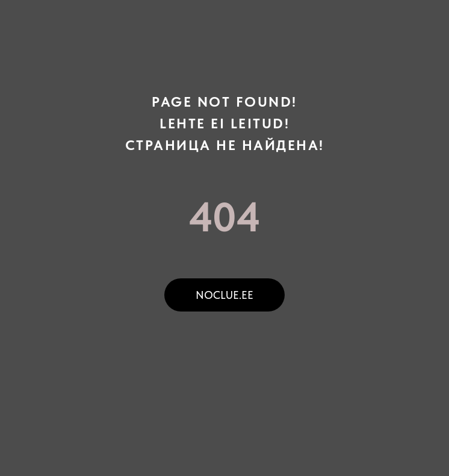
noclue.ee (224, 295)
